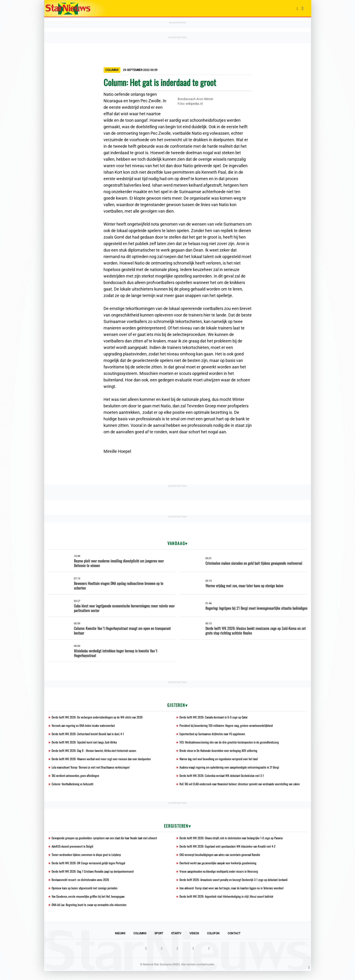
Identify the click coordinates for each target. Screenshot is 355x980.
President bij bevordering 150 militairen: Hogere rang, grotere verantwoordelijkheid (228, 726)
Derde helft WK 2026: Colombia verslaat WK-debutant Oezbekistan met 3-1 (223, 777)
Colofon (213, 942)
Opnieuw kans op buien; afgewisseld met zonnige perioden (85, 896)
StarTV (176, 942)
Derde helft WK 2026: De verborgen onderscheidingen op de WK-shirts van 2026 (98, 717)
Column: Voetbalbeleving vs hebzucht (73, 786)
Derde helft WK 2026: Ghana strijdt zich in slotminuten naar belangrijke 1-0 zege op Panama (233, 845)
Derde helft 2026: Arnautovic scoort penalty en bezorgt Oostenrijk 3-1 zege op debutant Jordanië (236, 888)
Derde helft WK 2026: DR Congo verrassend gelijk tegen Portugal (89, 871)
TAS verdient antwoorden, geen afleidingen (76, 777)
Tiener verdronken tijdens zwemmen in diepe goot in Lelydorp (87, 862)
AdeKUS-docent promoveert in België (73, 854)
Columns (140, 942)
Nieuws (120, 942)
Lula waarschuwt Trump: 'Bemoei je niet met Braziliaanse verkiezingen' (93, 769)
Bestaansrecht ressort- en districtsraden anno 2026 (82, 888)
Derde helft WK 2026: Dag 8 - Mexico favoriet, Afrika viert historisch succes (96, 752)
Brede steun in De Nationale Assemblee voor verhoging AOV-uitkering (220, 752)
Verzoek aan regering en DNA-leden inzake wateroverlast (85, 726)
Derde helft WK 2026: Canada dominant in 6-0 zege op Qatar (215, 717)
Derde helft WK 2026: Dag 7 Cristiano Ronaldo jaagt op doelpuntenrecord (94, 879)
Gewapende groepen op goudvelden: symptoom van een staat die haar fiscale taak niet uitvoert (106, 845)
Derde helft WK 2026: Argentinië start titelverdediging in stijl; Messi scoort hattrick (228, 905)
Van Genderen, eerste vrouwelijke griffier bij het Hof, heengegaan (89, 905)
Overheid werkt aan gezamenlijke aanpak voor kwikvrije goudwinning (219, 871)
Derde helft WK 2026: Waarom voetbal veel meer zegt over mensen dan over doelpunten (103, 760)
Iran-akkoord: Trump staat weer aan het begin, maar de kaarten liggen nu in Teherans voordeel (234, 896)
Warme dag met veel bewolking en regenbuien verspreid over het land (220, 760)
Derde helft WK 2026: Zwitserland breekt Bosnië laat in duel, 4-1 (89, 734)
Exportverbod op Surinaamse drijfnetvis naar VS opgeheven (214, 734)
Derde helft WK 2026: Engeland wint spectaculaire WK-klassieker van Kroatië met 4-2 (229, 854)
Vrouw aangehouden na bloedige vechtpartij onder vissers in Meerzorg (220, 879)
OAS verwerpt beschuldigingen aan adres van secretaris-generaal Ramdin (222, 862)
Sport (159, 942)
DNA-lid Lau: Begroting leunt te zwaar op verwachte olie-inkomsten (90, 914)
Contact (234, 942)
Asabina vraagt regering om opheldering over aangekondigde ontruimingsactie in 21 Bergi (231, 769)
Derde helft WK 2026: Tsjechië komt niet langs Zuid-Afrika (85, 743)
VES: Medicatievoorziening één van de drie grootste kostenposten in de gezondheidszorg (230, 743)
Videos (194, 942)
